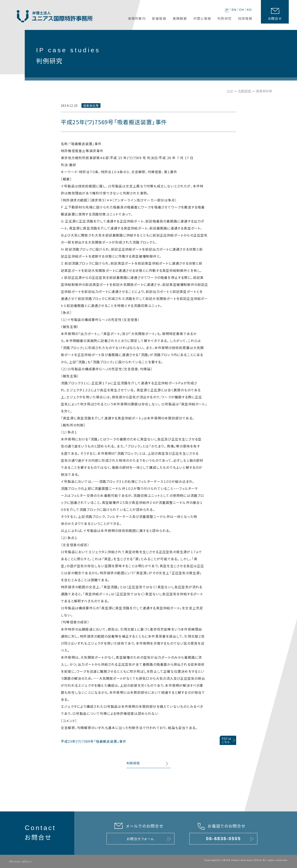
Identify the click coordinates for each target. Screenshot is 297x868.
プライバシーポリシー (21, 862)
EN (234, 10)
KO (249, 10)
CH (241, 10)
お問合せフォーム (140, 839)
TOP (230, 91)
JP (227, 10)
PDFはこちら (226, 740)
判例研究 (245, 91)
